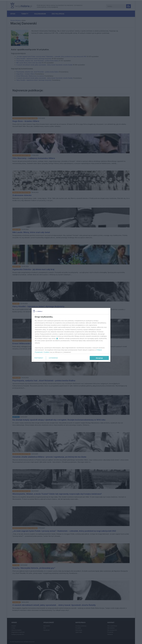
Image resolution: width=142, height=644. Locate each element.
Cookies (47, 352)
